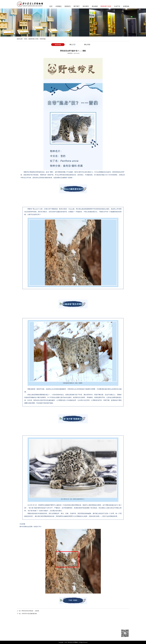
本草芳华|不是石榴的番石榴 (29, 614)
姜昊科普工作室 (33, 39)
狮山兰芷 (73, 45)
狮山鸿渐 (87, 45)
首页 (26, 39)
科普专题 (43, 39)
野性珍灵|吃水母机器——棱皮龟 (30, 611)
